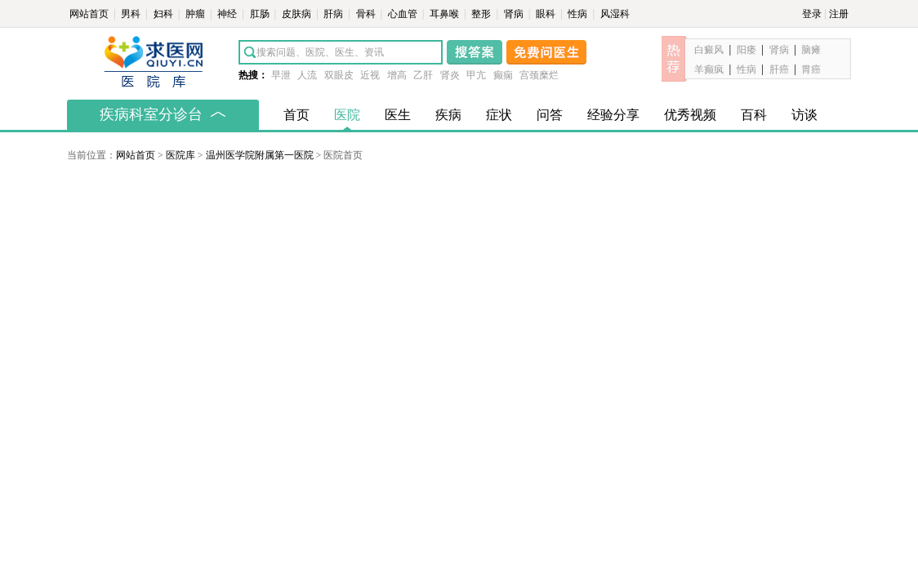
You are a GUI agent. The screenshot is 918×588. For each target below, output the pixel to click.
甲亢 (476, 75)
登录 (812, 14)
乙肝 (423, 75)
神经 (228, 14)
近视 (370, 75)
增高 (397, 75)
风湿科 (615, 14)
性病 (579, 14)
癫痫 (503, 75)
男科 (132, 14)
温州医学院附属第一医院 (260, 155)
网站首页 (90, 14)
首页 (296, 115)
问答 (550, 115)
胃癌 (811, 69)
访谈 (804, 115)
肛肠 (261, 14)
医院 (347, 115)
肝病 (334, 14)
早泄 (281, 75)
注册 (839, 14)
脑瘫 (811, 50)
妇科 (165, 14)
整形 (482, 14)
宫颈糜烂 (539, 75)
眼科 (547, 14)
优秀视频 (690, 115)
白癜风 (709, 50)
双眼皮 (339, 75)
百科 (754, 115)
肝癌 (779, 69)
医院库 (180, 155)
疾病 (448, 115)
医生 (398, 115)
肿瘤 (196, 14)
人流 (307, 75)
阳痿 (746, 50)
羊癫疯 (709, 69)
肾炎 (450, 75)
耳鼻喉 (446, 14)
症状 (499, 115)
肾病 (515, 14)
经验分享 (613, 115)
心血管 (404, 14)
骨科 (367, 14)
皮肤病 (298, 14)
